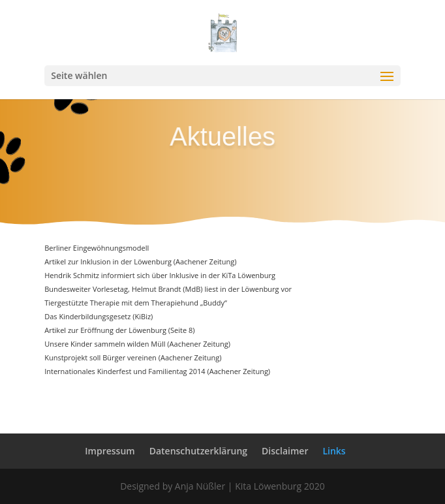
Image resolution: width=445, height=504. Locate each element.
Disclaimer (285, 451)
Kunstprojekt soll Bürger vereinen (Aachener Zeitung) (133, 357)
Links (334, 451)
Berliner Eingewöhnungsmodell (97, 248)
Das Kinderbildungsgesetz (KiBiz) (99, 316)
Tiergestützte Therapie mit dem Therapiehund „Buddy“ (136, 303)
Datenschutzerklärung (198, 451)
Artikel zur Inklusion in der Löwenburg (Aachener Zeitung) (140, 261)
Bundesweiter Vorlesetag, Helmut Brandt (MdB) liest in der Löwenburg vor (168, 289)
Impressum (110, 451)
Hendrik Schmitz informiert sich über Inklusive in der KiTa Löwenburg (160, 275)
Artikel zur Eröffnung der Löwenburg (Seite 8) (119, 330)
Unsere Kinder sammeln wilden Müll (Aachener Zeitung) (137, 344)
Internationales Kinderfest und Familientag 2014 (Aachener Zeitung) (157, 371)
